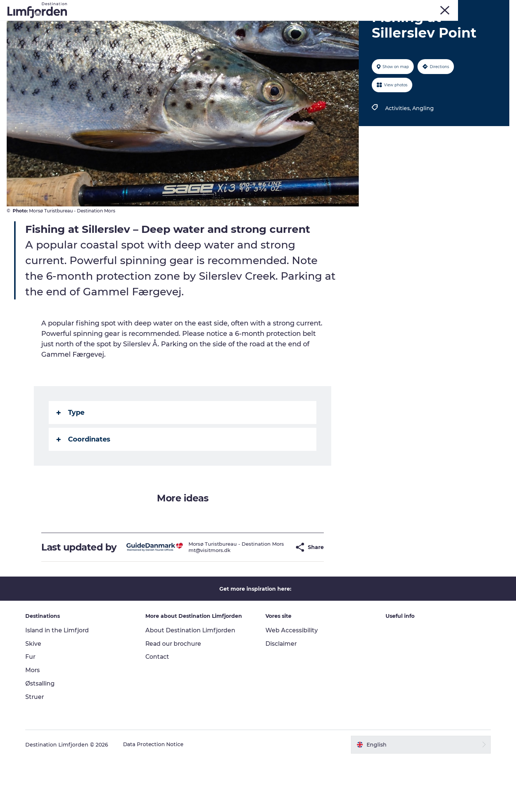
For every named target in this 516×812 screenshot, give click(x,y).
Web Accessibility (292, 683)
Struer (481, 7)
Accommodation (404, 24)
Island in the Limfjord (60, 683)
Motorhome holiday (341, 24)
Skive (443, 7)
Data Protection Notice (156, 797)
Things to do (106, 24)
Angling (423, 151)
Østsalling (42, 737)
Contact (159, 710)
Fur (426, 7)
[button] (277, 595)
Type (71, 455)
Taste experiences (276, 24)
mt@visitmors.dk (198, 601)
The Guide (258, 32)
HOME (502, 7)
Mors (461, 7)
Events (230, 24)
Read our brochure (175, 697)
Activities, (398, 151)
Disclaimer (281, 697)
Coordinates (84, 482)
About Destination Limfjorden (192, 683)
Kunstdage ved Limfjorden (172, 24)
